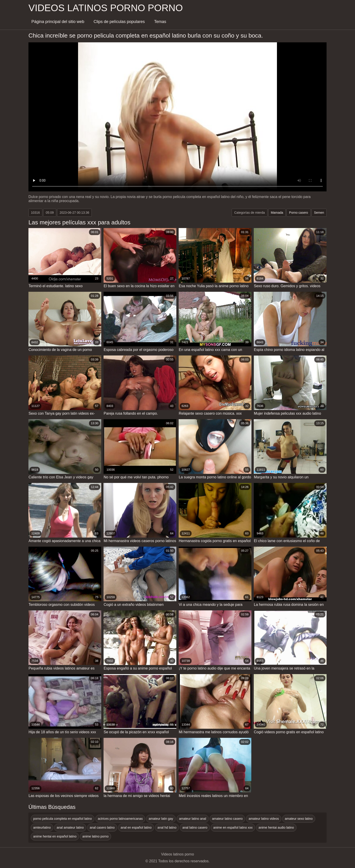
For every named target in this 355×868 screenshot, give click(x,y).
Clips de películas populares (119, 22)
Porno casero (298, 213)
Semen (319, 213)
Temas (160, 22)
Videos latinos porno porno (106, 8)
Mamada (277, 213)
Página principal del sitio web (58, 22)
